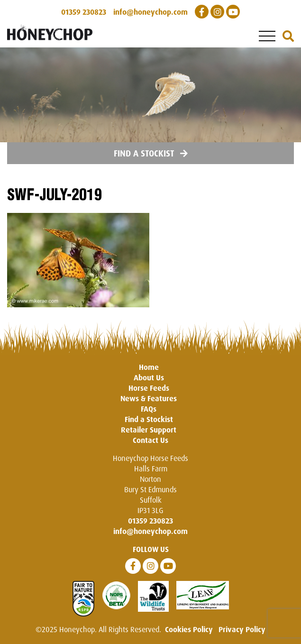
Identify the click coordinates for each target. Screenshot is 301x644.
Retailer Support (149, 430)
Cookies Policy (189, 629)
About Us (149, 377)
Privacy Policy (242, 629)
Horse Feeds (149, 388)
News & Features (149, 398)
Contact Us (150, 440)
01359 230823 (150, 521)
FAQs (149, 409)
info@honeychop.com (150, 531)
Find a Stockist (151, 153)
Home (149, 367)
